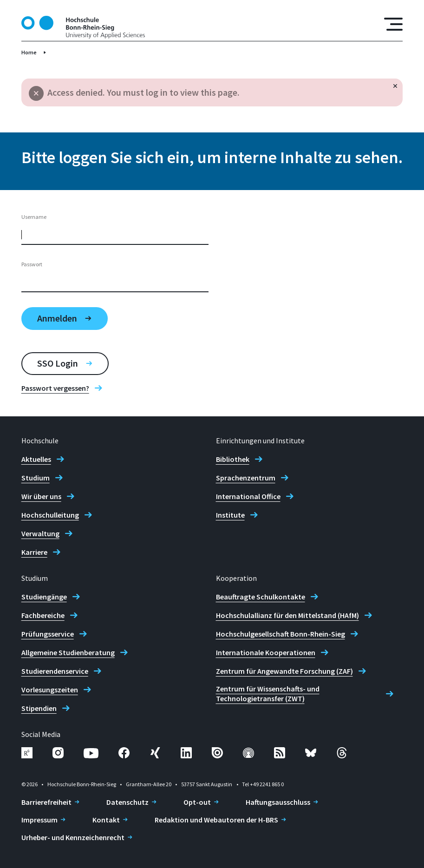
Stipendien (39, 708)
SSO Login (58, 363)
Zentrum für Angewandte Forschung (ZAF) (284, 671)
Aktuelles (36, 459)
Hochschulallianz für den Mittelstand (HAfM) (287, 615)
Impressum (39, 820)
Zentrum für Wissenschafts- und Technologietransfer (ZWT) (268, 694)
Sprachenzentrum (246, 478)
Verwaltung (40, 533)
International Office (248, 496)
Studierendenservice (55, 671)
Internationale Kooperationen (266, 652)
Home (29, 52)
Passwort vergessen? (55, 388)
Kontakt (106, 820)
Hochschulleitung (50, 515)
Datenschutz (127, 802)
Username (34, 217)
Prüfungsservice (48, 634)
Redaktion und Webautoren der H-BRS (216, 820)
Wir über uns (41, 496)
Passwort (32, 264)
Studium (36, 478)
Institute (230, 515)
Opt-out (197, 802)
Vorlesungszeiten (50, 690)
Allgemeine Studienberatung (68, 652)
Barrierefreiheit (46, 802)
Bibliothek (233, 459)
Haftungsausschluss (278, 802)
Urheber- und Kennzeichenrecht (73, 837)
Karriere (34, 552)
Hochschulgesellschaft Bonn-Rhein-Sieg (280, 634)
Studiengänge (44, 597)
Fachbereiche (43, 615)
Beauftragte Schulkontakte (261, 597)
